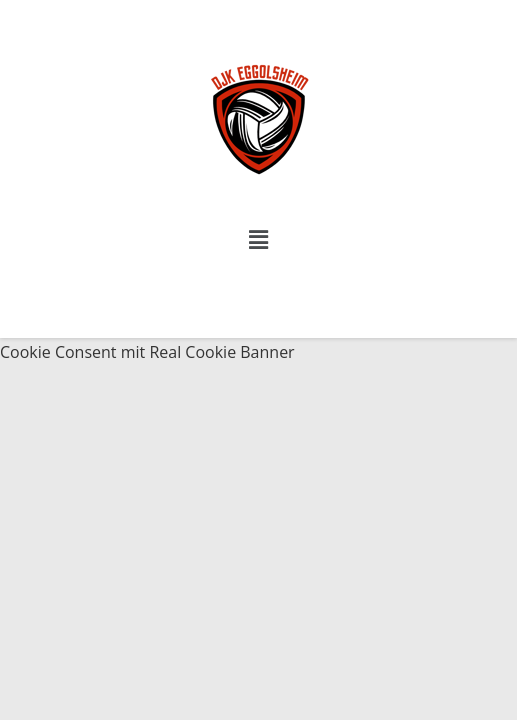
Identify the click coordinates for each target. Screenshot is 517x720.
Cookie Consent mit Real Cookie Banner (147, 352)
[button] (258, 239)
